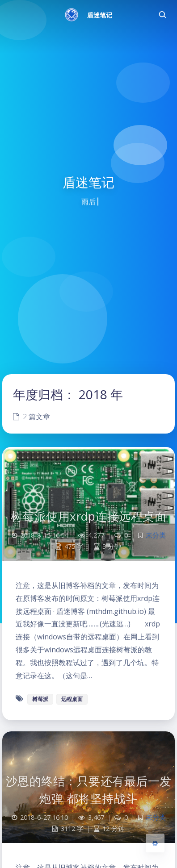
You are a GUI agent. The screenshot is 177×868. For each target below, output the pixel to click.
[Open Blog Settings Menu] (155, 843)
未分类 (156, 535)
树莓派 (40, 699)
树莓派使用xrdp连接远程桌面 (89, 516)
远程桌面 (72, 699)
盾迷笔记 (100, 15)
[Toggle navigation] (162, 15)
